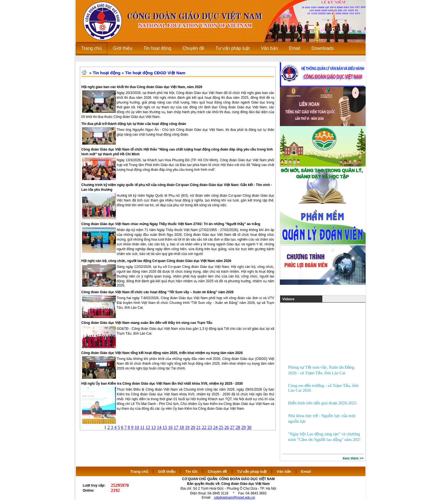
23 (210, 427)
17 (176, 427)
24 (215, 427)
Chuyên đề (218, 471)
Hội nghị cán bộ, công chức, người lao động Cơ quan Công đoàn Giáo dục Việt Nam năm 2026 (156, 261)
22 (204, 427)
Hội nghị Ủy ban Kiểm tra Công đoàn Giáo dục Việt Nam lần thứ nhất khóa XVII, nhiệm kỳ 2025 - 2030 (162, 384)
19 (187, 427)
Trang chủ (139, 471)
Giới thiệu (167, 471)
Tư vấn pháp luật (252, 471)
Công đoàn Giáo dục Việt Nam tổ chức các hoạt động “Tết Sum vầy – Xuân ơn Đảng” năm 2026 (157, 292)
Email (306, 471)
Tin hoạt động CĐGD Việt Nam (155, 73)
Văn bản (284, 471)
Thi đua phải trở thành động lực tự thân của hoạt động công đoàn (134, 124)
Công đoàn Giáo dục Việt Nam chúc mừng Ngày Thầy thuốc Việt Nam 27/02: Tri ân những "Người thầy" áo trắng (171, 224)
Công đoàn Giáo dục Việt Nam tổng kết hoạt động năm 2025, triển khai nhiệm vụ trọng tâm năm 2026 (162, 353)
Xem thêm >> (353, 458)
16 (170, 427)
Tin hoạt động (107, 73)
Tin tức (192, 471)
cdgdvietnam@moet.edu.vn (235, 498)
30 (249, 427)
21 (199, 427)
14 (159, 427)
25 (221, 427)
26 (227, 427)
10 (137, 427)
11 (142, 427)
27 (232, 427)
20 (193, 427)
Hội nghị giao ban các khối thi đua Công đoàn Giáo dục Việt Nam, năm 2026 (142, 87)
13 (154, 427)
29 (244, 427)
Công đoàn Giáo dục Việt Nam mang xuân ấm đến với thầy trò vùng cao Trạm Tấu (147, 323)
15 (165, 427)
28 (238, 427)
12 (148, 427)
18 (182, 427)
